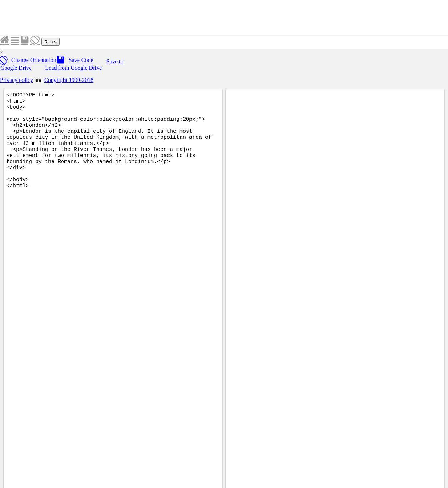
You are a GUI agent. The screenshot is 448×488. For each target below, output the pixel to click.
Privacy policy (17, 80)
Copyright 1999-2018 (69, 80)
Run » (51, 42)
